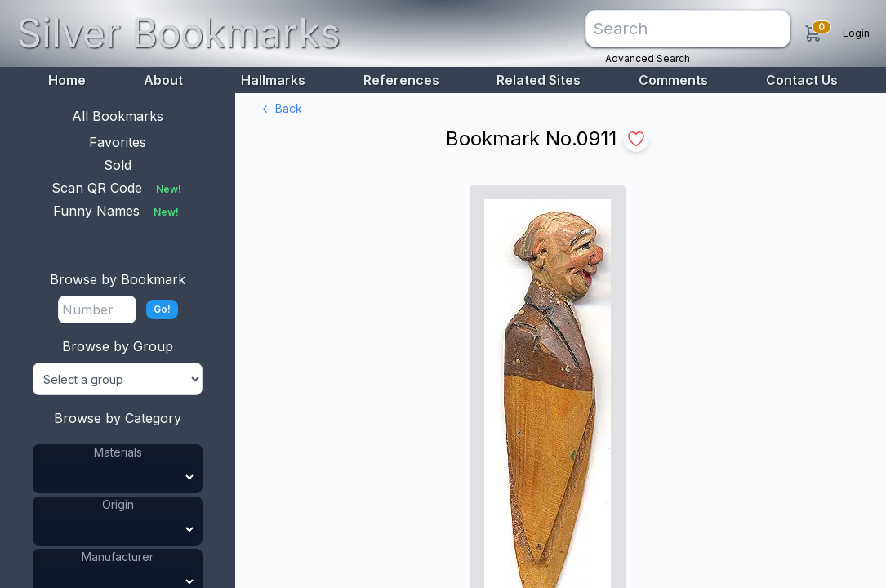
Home (67, 80)
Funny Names (118, 211)
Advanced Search (648, 58)
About (163, 80)
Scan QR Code (118, 188)
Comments (673, 80)
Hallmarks (273, 80)
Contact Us (802, 80)
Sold (118, 165)
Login (856, 33)
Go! (162, 309)
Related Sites (539, 80)
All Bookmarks (118, 116)
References (401, 80)
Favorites (118, 142)
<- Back (282, 108)
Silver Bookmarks (178, 33)
